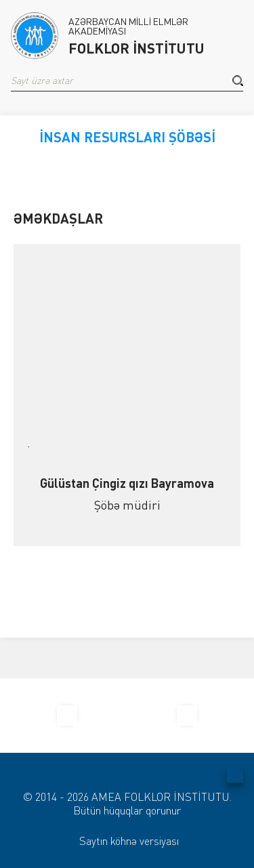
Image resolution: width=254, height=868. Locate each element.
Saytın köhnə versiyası (129, 841)
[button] (238, 81)
